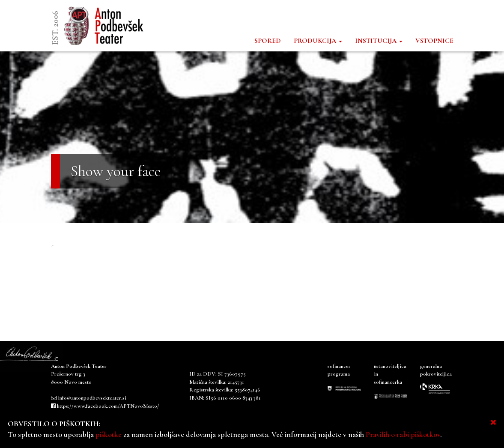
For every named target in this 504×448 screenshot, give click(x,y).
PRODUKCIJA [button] (318, 41)
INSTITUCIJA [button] (379, 41)
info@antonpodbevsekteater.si (92, 398)
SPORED (268, 41)
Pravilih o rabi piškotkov (403, 434)
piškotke (109, 434)
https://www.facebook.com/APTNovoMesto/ (108, 406)
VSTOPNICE (434, 41)
